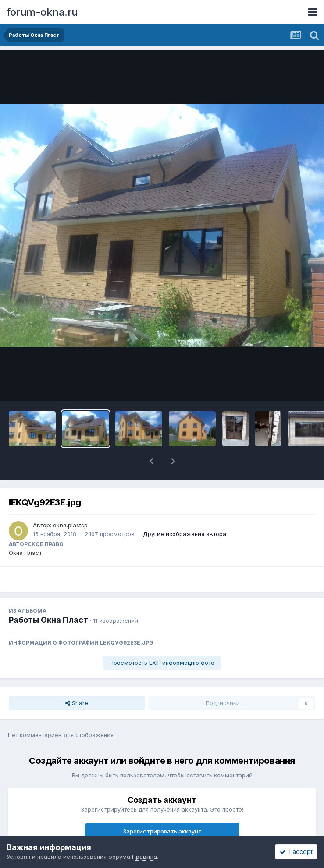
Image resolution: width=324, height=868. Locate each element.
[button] (151, 461)
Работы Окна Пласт (48, 620)
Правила (144, 857)
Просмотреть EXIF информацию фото (162, 663)
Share (77, 703)
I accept (296, 852)
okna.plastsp (70, 525)
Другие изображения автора (185, 534)
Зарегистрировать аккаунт (162, 831)
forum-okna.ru (42, 12)
